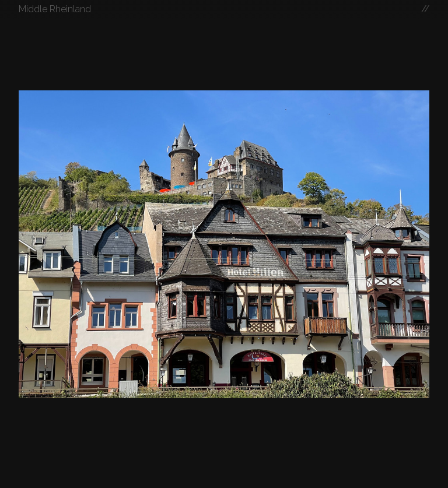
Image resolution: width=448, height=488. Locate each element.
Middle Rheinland (55, 9)
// (425, 9)
